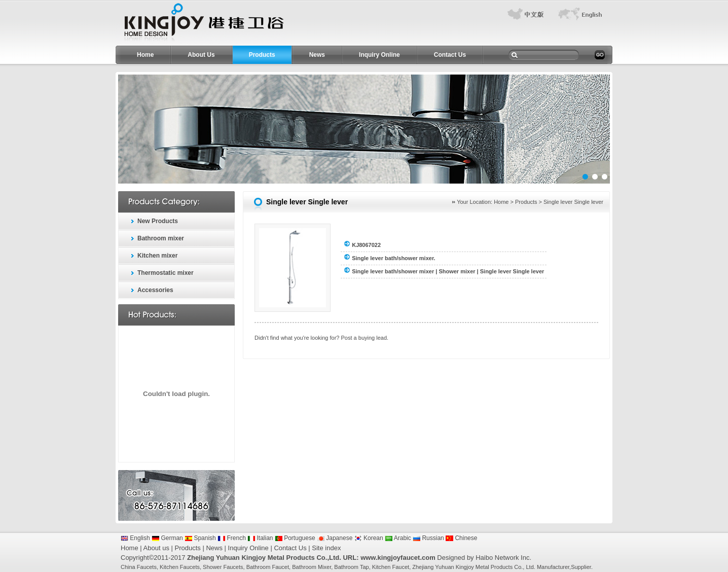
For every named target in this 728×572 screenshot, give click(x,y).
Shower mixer (457, 271)
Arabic (398, 538)
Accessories (155, 290)
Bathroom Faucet (268, 567)
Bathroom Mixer (312, 567)
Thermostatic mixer (166, 273)
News (317, 55)
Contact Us (450, 55)
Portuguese (295, 538)
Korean (369, 538)
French (232, 538)
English (135, 538)
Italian (260, 538)
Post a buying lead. (365, 338)
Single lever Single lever (512, 271)
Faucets (147, 567)
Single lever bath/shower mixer (393, 271)
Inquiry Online (379, 55)
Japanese (335, 538)
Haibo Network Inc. (503, 558)
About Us (201, 55)
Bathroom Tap (351, 567)
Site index (326, 548)
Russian (428, 538)
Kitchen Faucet (391, 567)
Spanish (200, 538)
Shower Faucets (223, 567)
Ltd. (530, 567)
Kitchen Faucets (180, 567)
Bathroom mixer (161, 238)
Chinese (461, 538)
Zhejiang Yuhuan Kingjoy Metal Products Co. (467, 567)
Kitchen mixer (157, 256)
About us (156, 548)
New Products (158, 221)
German (167, 538)
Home (145, 55)
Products (262, 55)
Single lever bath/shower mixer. (393, 258)
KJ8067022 (366, 245)
